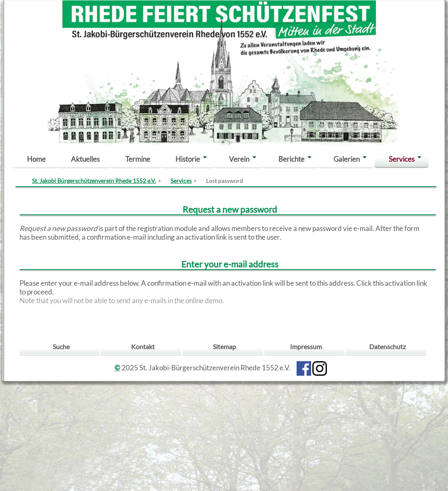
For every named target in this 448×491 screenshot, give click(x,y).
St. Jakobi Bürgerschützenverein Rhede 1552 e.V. (94, 181)
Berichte (291, 159)
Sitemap (224, 346)
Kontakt (143, 346)
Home (36, 159)
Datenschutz (387, 346)
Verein (239, 159)
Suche (61, 346)
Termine (138, 159)
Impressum (306, 346)
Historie (188, 159)
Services (402, 159)
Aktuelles (85, 159)
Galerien (347, 159)
